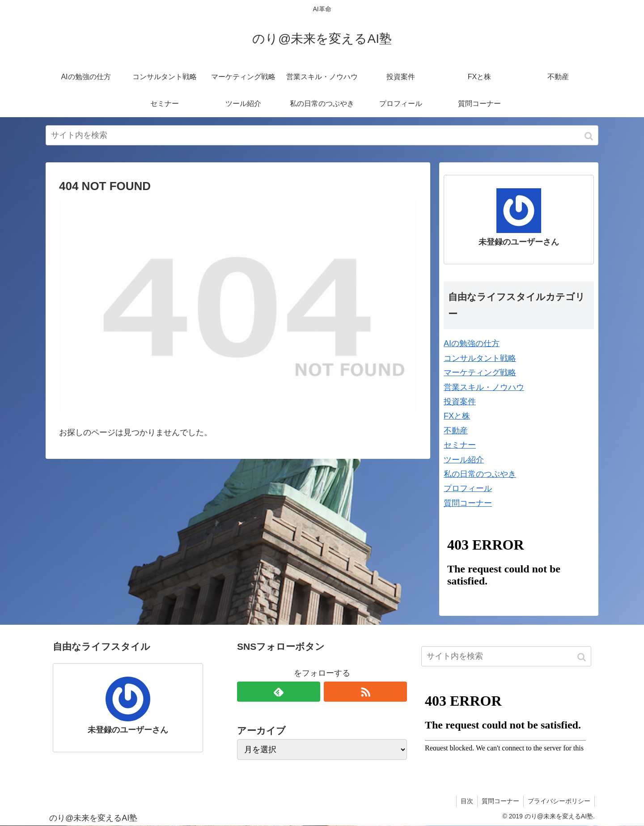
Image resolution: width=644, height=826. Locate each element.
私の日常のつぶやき (480, 474)
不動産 (456, 431)
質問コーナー (468, 503)
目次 (465, 801)
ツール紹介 (464, 460)
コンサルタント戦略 (480, 358)
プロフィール (468, 488)
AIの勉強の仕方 (472, 343)
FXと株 (457, 416)
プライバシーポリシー (559, 801)
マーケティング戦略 (480, 373)
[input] (322, 135)
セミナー (460, 445)
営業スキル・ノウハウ (484, 387)
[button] (590, 136)
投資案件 (460, 402)
